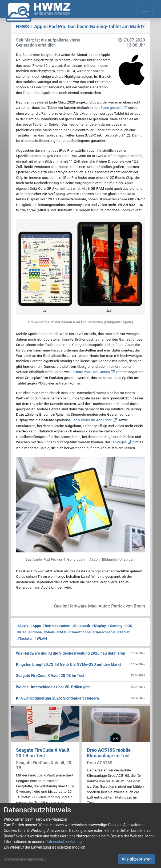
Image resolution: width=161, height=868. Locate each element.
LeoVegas (119, 442)
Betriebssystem (57, 626)
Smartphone (80, 632)
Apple (23, 626)
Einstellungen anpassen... (25, 859)
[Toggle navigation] (145, 9)
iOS (128, 626)
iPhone (35, 632)
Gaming (115, 626)
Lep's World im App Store (92, 420)
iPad (22, 632)
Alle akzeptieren (137, 859)
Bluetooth (81, 626)
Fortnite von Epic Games (90, 372)
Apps (36, 626)
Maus (49, 632)
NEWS (23, 27)
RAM (62, 632)
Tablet (123, 632)
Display (99, 626)
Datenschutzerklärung (63, 842)
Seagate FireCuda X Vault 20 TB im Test (43, 753)
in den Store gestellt (106, 108)
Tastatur (25, 638)
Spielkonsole (104, 632)
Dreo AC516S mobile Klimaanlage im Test (109, 753)
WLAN (41, 638)
